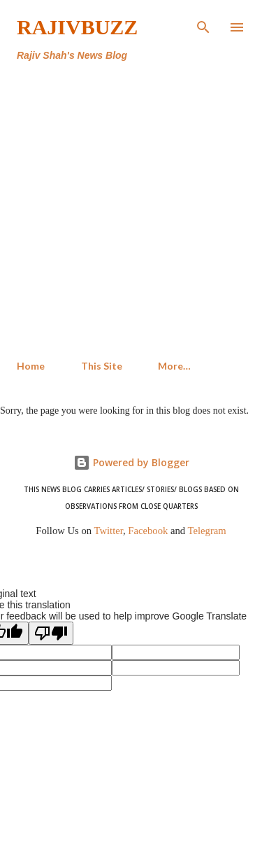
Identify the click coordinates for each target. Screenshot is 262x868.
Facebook (148, 531)
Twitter (109, 531)
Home (31, 366)
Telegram (207, 531)
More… (174, 366)
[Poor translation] (51, 633)
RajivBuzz (77, 27)
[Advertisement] (131, 211)
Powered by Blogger (131, 462)
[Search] (203, 25)
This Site (102, 366)
